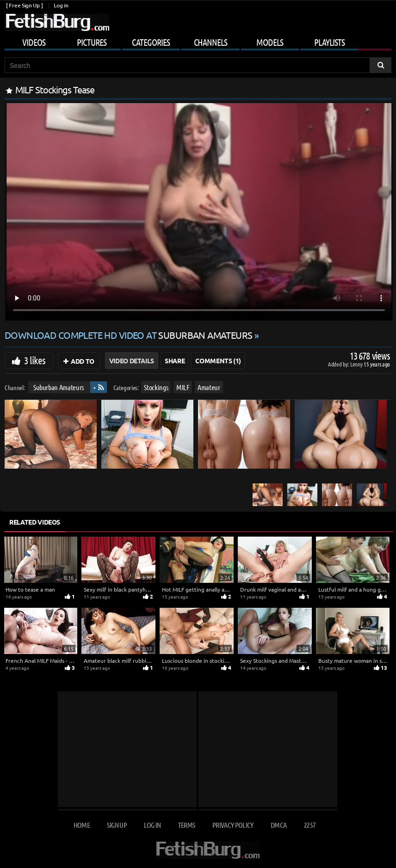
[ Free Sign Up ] (24, 5)
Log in (61, 5)
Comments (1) (218, 361)
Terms (187, 825)
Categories (151, 42)
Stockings (156, 387)
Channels (210, 42)
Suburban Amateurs (59, 387)
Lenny (357, 364)
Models (270, 42)
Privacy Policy (233, 825)
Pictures (92, 42)
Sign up (117, 825)
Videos (34, 42)
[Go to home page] (57, 22)
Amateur (209, 387)
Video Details (132, 361)
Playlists (329, 42)
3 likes (35, 360)
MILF (183, 387)
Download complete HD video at (130, 335)
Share (175, 361)
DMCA (278, 825)
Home (82, 825)
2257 (310, 825)
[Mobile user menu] (198, 41)
